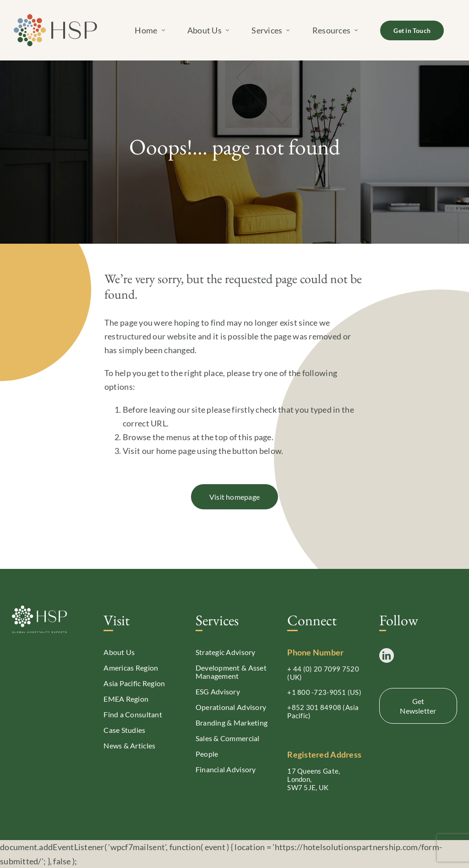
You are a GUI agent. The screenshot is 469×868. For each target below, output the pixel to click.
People (207, 754)
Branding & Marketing (232, 723)
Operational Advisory (231, 707)
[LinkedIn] (387, 655)
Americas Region (131, 668)
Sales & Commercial (228, 738)
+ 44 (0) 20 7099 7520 (323, 669)
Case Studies (124, 730)
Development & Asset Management (231, 672)
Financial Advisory (226, 769)
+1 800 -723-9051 (316, 692)
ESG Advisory (218, 691)
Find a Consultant (133, 714)
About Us (119, 652)
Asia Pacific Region (134, 683)
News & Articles (129, 745)
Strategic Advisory (226, 652)
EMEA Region (126, 699)
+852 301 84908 (314, 707)
